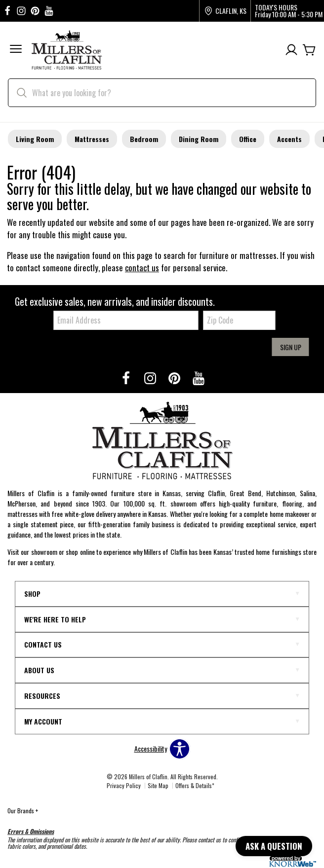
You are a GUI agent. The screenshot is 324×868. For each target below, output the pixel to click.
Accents (289, 139)
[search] (162, 93)
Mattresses (92, 139)
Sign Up (291, 347)
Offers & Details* (195, 785)
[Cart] (309, 50)
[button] (16, 50)
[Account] (291, 50)
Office (248, 139)
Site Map (158, 785)
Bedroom (144, 139)
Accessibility (151, 749)
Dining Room (199, 139)
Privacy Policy (124, 785)
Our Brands (23, 811)
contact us (142, 268)
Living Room (35, 139)
